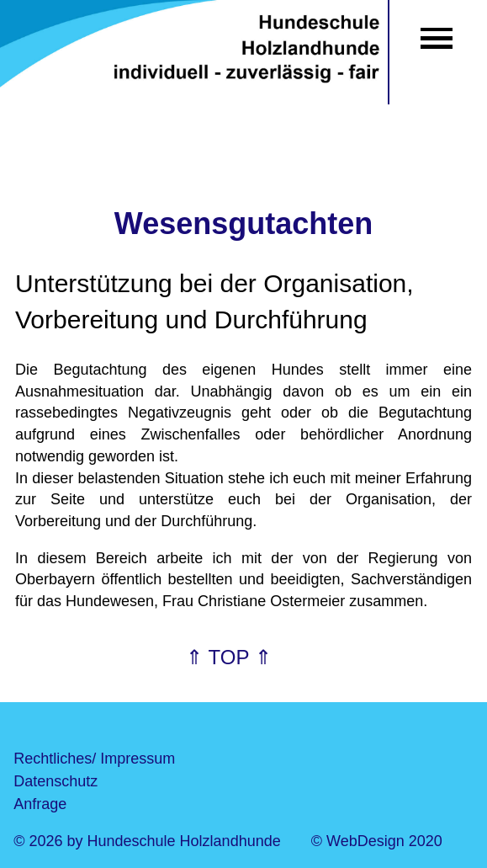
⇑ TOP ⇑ (228, 657)
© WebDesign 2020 (377, 841)
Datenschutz (56, 781)
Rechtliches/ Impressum (94, 759)
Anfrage (40, 804)
